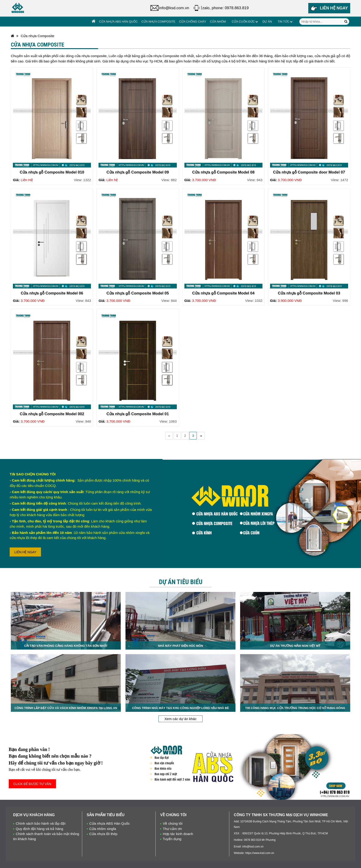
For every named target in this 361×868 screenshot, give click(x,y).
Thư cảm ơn (172, 829)
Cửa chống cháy (193, 22)
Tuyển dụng (172, 839)
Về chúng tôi (173, 823)
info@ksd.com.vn (174, 8)
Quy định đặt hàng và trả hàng (39, 829)
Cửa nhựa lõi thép (103, 834)
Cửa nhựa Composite (158, 22)
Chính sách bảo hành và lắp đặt (41, 823)
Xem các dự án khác (180, 719)
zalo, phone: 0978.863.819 (226, 8)
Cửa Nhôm (218, 22)
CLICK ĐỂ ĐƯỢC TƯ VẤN (32, 784)
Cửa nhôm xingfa (103, 829)
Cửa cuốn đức (243, 22)
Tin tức (284, 22)
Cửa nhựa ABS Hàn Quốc (118, 22)
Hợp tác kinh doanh (178, 834)
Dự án (267, 22)
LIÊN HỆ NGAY (25, 552)
